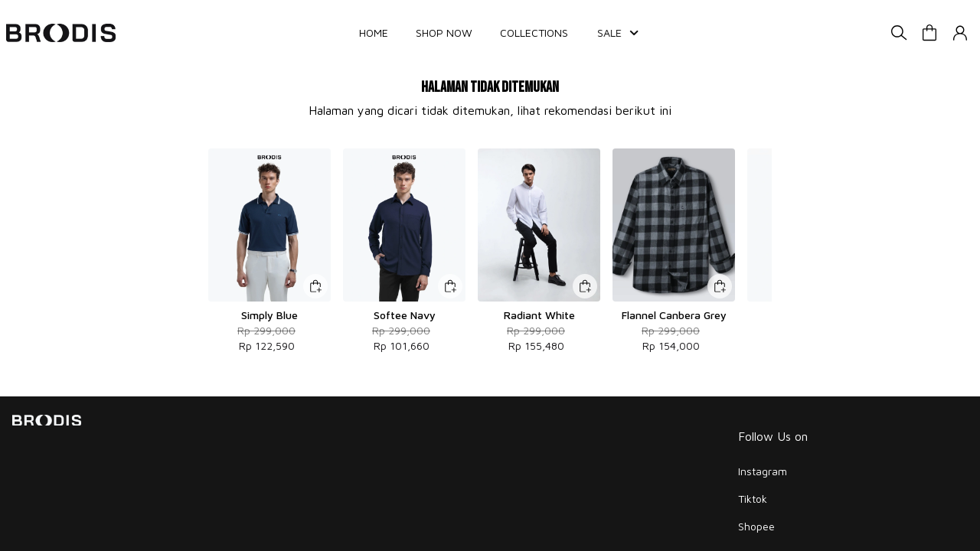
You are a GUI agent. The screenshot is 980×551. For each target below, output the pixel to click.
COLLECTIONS (534, 33)
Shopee (756, 526)
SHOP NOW (444, 33)
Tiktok (753, 499)
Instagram (763, 471)
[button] (929, 33)
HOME (374, 33)
